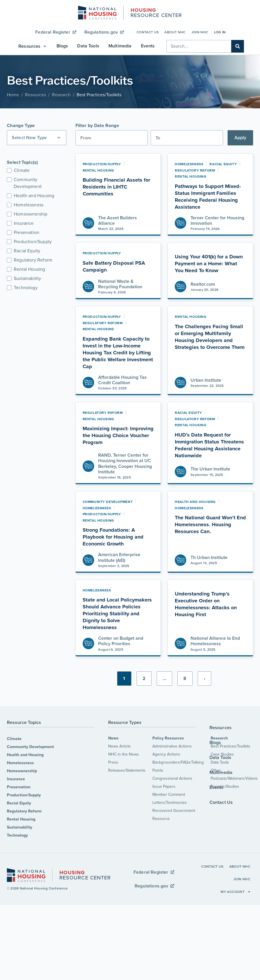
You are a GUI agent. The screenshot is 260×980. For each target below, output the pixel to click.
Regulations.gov (104, 32)
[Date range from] (112, 138)
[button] (33, 46)
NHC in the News (124, 754)
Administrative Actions (172, 746)
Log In (220, 32)
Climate (14, 739)
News (113, 738)
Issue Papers (164, 786)
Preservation (19, 787)
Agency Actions (166, 754)
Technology (17, 835)
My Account (236, 892)
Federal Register (56, 32)
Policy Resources (168, 738)
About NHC (175, 32)
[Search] (238, 46)
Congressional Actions (172, 778)
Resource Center (156, 13)
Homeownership (22, 771)
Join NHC (200, 32)
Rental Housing (21, 819)
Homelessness (20, 763)
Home (13, 95)
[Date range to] (187, 138)
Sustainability (20, 827)
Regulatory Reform (24, 811)
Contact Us (148, 32)
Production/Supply (24, 795)
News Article (119, 746)
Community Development (30, 747)
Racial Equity (19, 803)
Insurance (16, 779)
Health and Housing (25, 755)
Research (61, 95)
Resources (35, 95)
